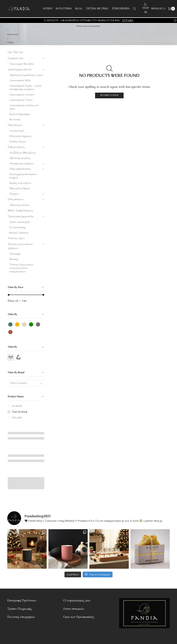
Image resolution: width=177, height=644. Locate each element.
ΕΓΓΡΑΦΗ (128, 20)
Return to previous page (86, 26)
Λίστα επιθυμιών (74, 609)
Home (98, 26)
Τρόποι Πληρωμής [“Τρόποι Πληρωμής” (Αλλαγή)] (20, 609)
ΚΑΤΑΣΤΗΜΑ (64, 8)
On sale (17, 417)
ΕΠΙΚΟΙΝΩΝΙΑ (121, 8)
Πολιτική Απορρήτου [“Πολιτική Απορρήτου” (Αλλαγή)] (21, 617)
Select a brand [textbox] (19, 383)
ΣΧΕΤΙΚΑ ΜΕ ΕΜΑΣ (97, 8)
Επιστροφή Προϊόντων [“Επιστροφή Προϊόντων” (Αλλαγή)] (22, 600)
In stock (17, 406)
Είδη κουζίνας (13, 34)
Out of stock (20, 412)
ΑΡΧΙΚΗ (47, 8)
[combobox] (26, 383)
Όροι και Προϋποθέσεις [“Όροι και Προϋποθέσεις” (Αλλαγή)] (79, 617)
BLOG (79, 8)
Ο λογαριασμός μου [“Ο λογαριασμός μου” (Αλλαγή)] (77, 600)
